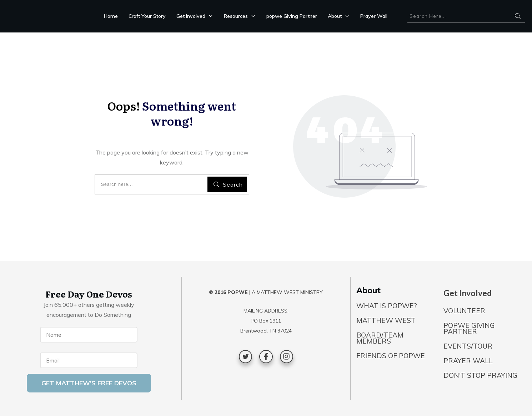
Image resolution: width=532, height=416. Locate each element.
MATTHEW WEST (386, 320)
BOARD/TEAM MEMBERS (380, 338)
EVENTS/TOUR (468, 346)
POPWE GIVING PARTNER (469, 328)
